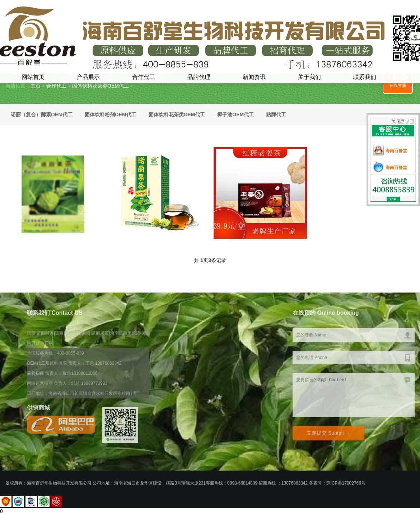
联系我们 (365, 77)
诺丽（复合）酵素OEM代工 (42, 115)
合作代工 (144, 77)
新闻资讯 (254, 77)
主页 (36, 86)
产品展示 (88, 77)
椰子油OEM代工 (235, 115)
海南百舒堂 (396, 151)
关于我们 (309, 77)
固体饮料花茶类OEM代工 (101, 86)
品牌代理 (199, 77)
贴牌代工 (276, 115)
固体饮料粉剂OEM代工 (111, 115)
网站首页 (33, 77)
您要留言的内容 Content (354, 395)
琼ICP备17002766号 (346, 483)
